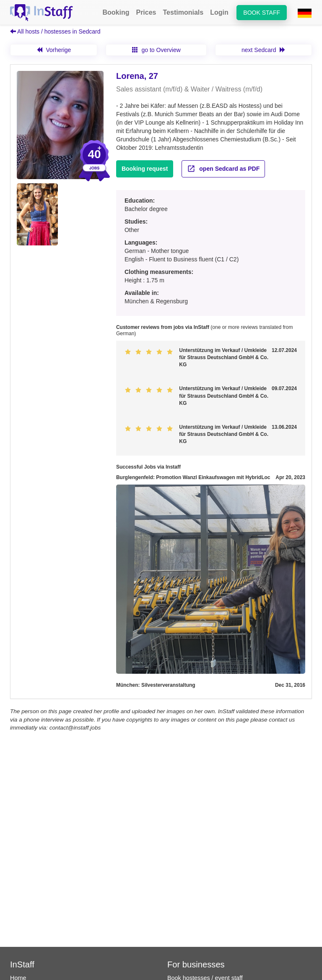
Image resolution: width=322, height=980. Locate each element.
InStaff (22, 964)
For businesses (196, 964)
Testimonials (183, 12)
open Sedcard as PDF (223, 169)
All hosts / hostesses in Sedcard (55, 31)
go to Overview (156, 50)
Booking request (145, 169)
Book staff (262, 13)
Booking (116, 12)
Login (219, 12)
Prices (146, 12)
